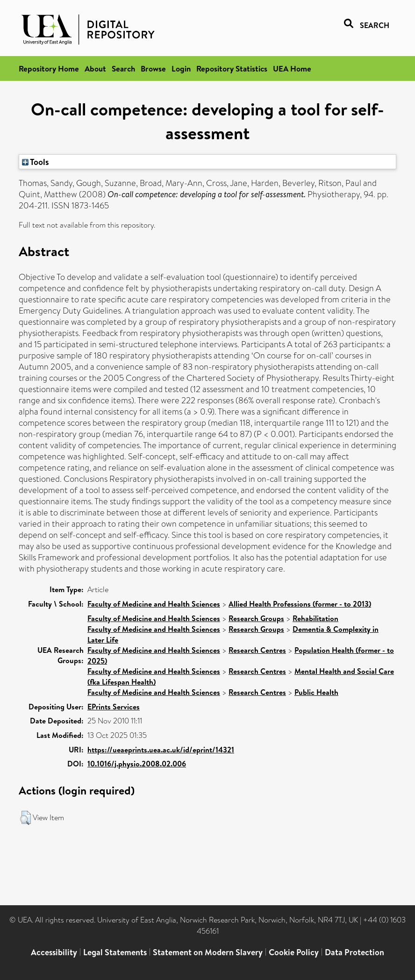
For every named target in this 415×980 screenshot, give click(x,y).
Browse (153, 68)
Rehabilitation (315, 618)
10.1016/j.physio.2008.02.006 (137, 764)
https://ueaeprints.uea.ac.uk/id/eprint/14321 (161, 750)
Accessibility (54, 952)
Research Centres (257, 650)
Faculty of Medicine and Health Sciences (154, 604)
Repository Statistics (232, 68)
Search (123, 68)
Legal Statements (115, 952)
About (95, 68)
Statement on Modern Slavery (208, 952)
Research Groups (256, 618)
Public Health (316, 692)
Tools (36, 162)
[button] (25, 818)
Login (181, 68)
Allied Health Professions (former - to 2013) (300, 604)
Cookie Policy (294, 952)
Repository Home (49, 68)
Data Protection (354, 952)
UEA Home (292, 68)
